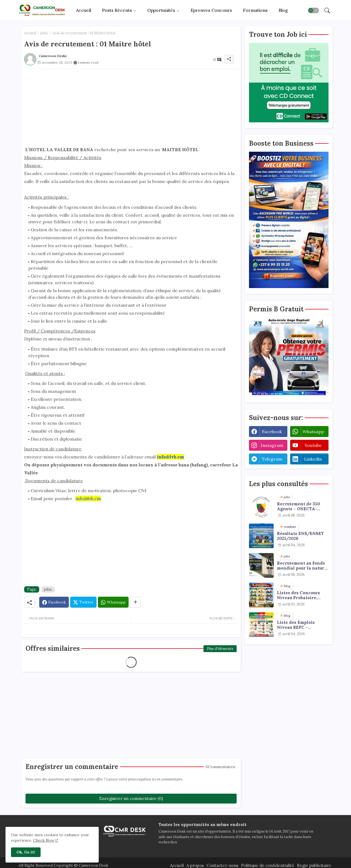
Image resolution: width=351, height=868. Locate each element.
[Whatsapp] (113, 602)
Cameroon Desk (93, 865)
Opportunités (161, 10)
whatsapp (313, 432)
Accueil (83, 10)
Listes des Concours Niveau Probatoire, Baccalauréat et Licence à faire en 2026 (302, 595)
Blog (283, 10)
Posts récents (117, 10)
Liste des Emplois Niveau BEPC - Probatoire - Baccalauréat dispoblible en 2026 (298, 625)
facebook (272, 432)
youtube (313, 445)
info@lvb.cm (88, 498)
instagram (272, 445)
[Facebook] (54, 602)
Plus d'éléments (220, 649)
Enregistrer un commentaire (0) (131, 798)
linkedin (313, 459)
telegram (272, 459)
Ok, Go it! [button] (26, 852)
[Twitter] (83, 602)
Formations (255, 10)
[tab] (83, 10)
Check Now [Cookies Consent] (44, 840)
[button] (313, 10)
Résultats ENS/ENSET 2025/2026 (300, 536)
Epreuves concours (211, 10)
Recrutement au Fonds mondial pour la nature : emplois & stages (302, 566)
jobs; (44, 33)
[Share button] (135, 602)
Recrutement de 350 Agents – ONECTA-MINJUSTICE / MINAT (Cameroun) (301, 506)
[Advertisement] (131, 107)
